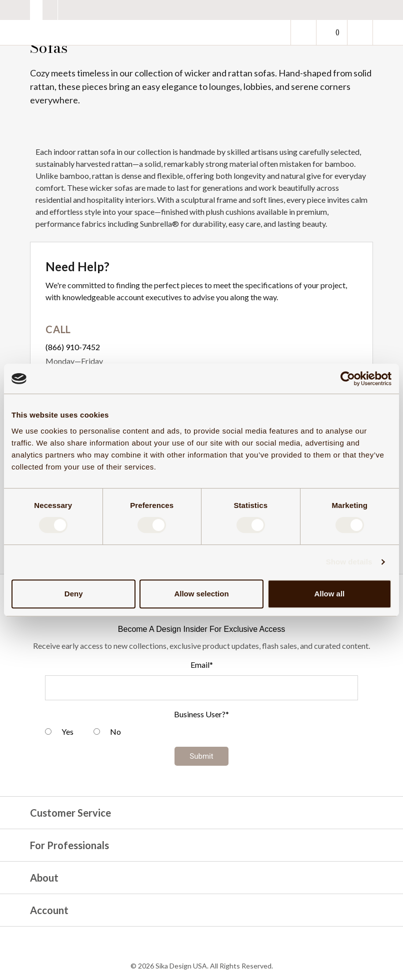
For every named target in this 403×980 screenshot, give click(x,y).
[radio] (59, 733)
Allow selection (201, 594)
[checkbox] (201, 733)
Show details (349, 562)
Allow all (329, 594)
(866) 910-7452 (73, 347)
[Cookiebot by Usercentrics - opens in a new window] (348, 379)
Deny (74, 594)
